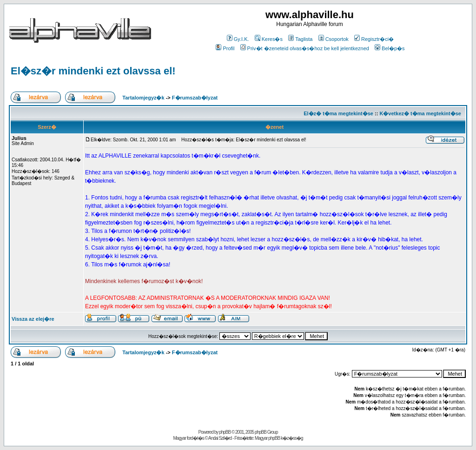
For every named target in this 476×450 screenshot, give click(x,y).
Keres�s (269, 39)
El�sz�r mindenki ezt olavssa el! (93, 71)
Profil (225, 48)
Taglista (300, 39)
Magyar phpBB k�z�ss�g (279, 438)
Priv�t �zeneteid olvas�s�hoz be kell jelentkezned (305, 48)
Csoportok (334, 39)
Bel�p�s (390, 48)
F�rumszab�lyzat (195, 98)
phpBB (225, 432)
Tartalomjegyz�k (143, 98)
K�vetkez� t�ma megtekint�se (420, 113)
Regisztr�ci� (374, 39)
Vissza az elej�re (33, 319)
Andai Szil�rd (220, 438)
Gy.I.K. (238, 39)
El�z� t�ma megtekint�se (338, 113)
